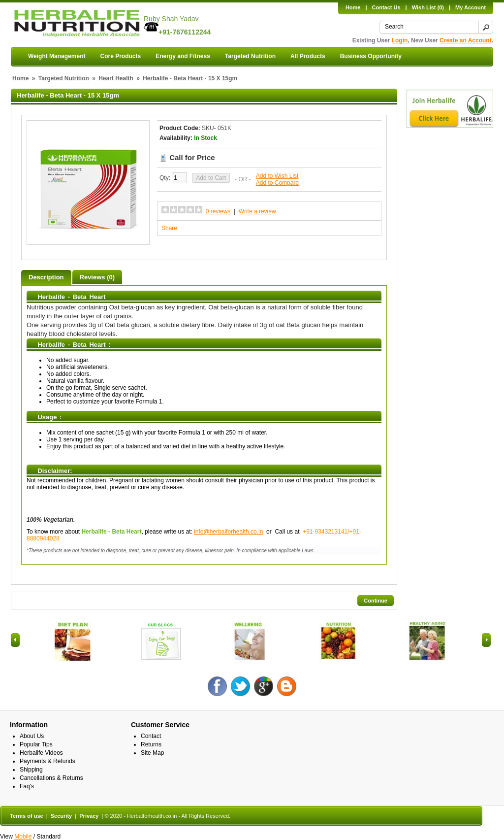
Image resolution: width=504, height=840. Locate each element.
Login (400, 40)
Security (61, 816)
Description (46, 277)
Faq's (27, 786)
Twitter (240, 686)
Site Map (152, 753)
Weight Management (57, 56)
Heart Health (116, 78)
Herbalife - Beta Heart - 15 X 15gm (190, 78)
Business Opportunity (371, 56)
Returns (151, 744)
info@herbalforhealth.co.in (228, 532)
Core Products (120, 56)
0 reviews (218, 211)
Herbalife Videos (41, 753)
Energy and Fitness (183, 56)
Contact (151, 736)
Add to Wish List (277, 176)
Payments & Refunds (47, 761)
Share (169, 228)
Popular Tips (36, 744)
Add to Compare (277, 183)
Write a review (257, 211)
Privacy (89, 816)
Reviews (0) (97, 277)
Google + (264, 686)
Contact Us (386, 7)
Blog (287, 686)
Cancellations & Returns (51, 778)
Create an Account (466, 40)
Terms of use (27, 816)
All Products (308, 56)
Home (353, 7)
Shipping (31, 770)
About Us (32, 736)
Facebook (217, 686)
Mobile (23, 837)
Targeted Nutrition (250, 56)
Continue (376, 601)
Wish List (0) (428, 7)
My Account (471, 7)
